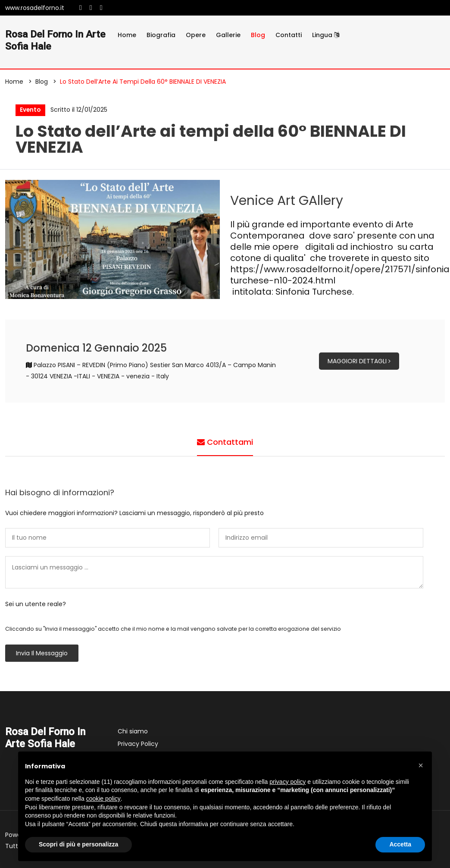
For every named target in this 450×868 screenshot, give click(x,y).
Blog (258, 35)
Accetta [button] (400, 844)
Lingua (326, 35)
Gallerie (228, 35)
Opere (196, 35)
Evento (30, 110)
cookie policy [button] (103, 799)
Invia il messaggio (42, 654)
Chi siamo (133, 733)
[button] (421, 765)
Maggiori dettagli (359, 362)
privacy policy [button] (287, 782)
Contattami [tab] (225, 443)
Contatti (289, 35)
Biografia (161, 35)
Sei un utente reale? (36, 605)
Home (127, 35)
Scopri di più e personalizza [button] (78, 844)
